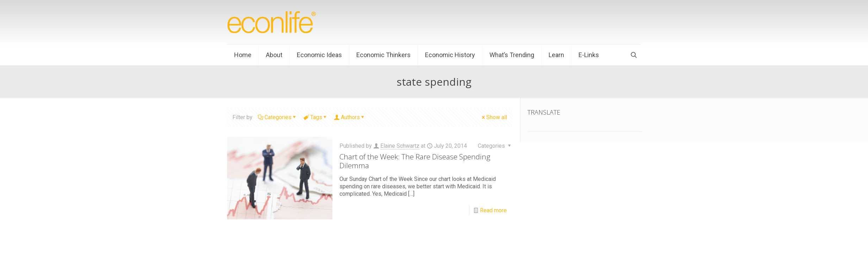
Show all (494, 117)
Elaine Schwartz (400, 146)
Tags (316, 117)
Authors (350, 117)
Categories (277, 117)
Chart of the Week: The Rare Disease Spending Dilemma (415, 161)
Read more (493, 210)
